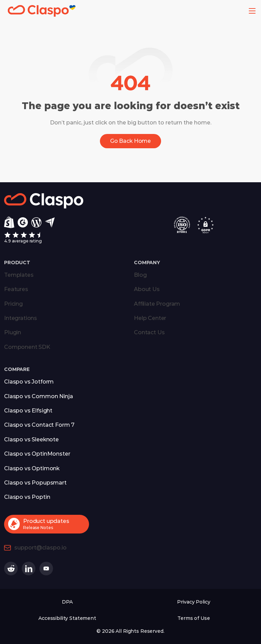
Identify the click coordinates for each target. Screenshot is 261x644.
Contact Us (149, 332)
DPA (67, 602)
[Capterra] (50, 223)
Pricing (13, 304)
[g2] (23, 222)
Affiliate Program (157, 304)
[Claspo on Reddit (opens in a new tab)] (11, 569)
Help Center (150, 318)
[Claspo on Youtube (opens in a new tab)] (46, 569)
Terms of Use (194, 618)
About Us (147, 289)
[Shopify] (9, 222)
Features (16, 289)
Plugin (13, 332)
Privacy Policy (194, 602)
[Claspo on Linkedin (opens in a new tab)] (29, 569)
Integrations (21, 318)
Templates (19, 275)
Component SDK (27, 347)
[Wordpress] (36, 222)
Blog (140, 275)
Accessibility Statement (67, 618)
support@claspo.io (40, 548)
